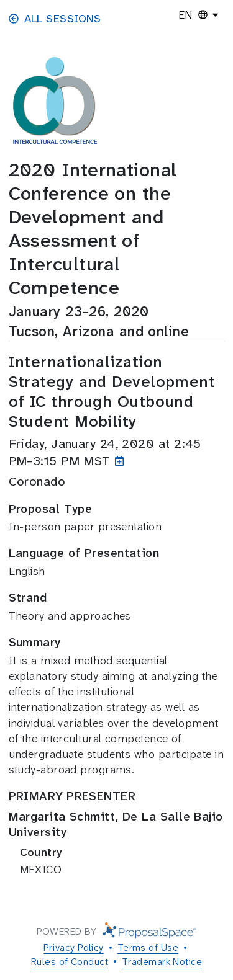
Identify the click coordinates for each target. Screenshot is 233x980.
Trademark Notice (162, 962)
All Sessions (55, 19)
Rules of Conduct (70, 962)
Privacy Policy (73, 947)
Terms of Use (148, 947)
